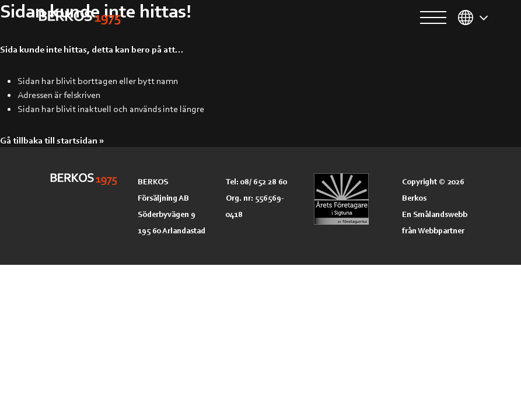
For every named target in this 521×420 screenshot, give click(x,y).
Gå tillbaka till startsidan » (52, 140)
